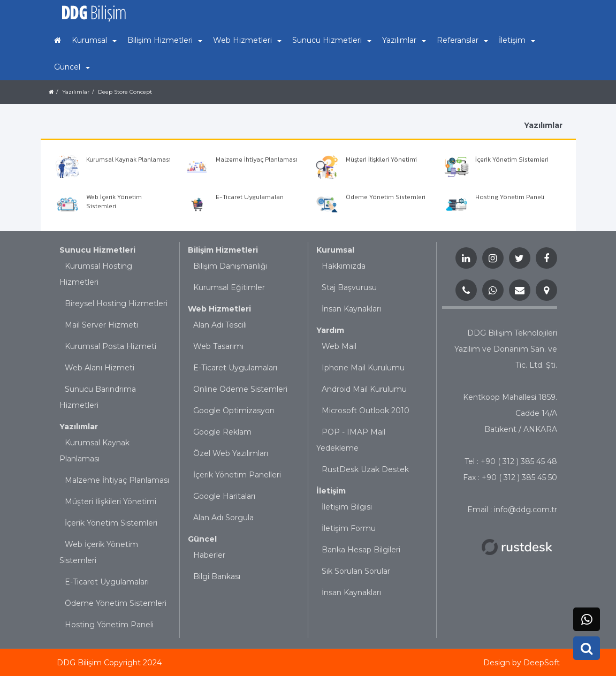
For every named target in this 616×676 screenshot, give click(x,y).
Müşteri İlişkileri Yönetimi (111, 502)
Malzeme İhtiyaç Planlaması (117, 480)
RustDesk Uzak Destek (365, 469)
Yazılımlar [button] (404, 40)
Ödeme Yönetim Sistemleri (116, 603)
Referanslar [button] (462, 40)
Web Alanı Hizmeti (100, 368)
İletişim (331, 491)
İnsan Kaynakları (351, 309)
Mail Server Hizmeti (101, 325)
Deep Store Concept (125, 92)
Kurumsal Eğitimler (229, 287)
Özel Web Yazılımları (231, 453)
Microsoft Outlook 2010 (366, 411)
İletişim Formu (349, 528)
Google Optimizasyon (234, 411)
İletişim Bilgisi (347, 507)
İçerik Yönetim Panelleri (237, 475)
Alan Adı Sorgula (223, 518)
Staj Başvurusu (349, 287)
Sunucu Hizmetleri (97, 250)
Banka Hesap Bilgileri (361, 550)
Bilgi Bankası (217, 576)
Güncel (202, 539)
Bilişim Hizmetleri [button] (165, 40)
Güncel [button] (72, 67)
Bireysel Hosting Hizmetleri (116, 303)
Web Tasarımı (218, 346)
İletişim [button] (517, 40)
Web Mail (339, 346)
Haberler (209, 555)
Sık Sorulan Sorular (356, 571)
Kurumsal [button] (94, 40)
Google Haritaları (224, 496)
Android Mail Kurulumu (364, 389)
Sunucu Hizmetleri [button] (332, 40)
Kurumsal (335, 250)
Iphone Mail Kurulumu (363, 368)
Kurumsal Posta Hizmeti (111, 346)
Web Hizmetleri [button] (247, 40)
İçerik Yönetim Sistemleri (111, 523)
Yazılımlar (76, 92)
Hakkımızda (344, 266)
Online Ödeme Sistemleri (240, 389)
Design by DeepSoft (522, 663)
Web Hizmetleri (219, 309)
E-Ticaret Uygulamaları (107, 582)
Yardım (330, 330)
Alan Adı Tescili (220, 325)
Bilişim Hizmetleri (223, 250)
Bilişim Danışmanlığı (230, 266)
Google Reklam (222, 432)
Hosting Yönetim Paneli (109, 625)
